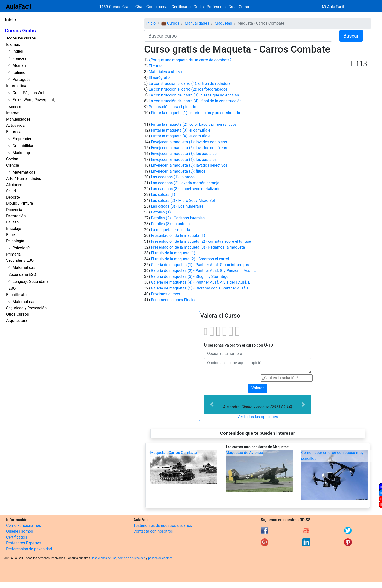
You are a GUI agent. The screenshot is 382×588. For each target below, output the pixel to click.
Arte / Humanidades (24, 178)
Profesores (216, 7)
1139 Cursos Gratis (116, 7)
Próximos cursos (165, 294)
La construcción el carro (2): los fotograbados (188, 89)
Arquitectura (17, 321)
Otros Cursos (17, 314)
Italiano (19, 72)
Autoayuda (15, 125)
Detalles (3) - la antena (170, 224)
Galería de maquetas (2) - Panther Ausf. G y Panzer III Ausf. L (203, 271)
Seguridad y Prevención (26, 308)
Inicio (10, 20)
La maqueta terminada (170, 230)
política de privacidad (131, 558)
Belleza (12, 222)
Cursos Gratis (20, 31)
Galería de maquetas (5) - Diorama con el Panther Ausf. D (200, 288)
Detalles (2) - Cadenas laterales (178, 218)
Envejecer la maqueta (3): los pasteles (184, 154)
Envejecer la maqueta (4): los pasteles (184, 159)
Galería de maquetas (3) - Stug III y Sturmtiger (190, 276)
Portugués (21, 80)
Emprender (22, 139)
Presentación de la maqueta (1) (178, 236)
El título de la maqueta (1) (173, 253)
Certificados (17, 537)
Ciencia (13, 165)
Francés (19, 58)
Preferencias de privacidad (29, 549)
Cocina (12, 159)
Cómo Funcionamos (24, 525)
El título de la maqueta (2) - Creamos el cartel (190, 259)
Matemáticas (24, 172)
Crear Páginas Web (29, 93)
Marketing (21, 153)
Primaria (13, 254)
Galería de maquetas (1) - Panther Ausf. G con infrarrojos (200, 265)
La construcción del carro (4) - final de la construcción (195, 101)
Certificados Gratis (188, 7)
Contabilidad (23, 146)
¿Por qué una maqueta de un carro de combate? (190, 60)
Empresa (14, 132)
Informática (16, 86)
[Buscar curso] (238, 36)
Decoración (16, 216)
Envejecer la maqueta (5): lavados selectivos (189, 165)
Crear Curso (239, 7)
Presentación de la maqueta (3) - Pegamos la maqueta (198, 247)
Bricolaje (14, 228)
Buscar (351, 36)
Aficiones (14, 185)
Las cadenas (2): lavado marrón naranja (185, 183)
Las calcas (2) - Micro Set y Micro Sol (183, 200)
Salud (11, 191)
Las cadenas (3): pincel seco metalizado (186, 189)
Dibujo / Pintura (19, 203)
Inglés (18, 51)
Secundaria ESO (20, 260)
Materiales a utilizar (166, 72)
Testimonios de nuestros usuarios (163, 525)
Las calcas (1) (163, 195)
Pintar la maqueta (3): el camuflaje (181, 130)
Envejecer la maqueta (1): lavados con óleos (189, 142)
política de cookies (160, 558)
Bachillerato (16, 295)
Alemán (19, 65)
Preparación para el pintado (172, 107)
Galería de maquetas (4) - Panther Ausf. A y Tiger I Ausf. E (201, 282)
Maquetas (223, 23)
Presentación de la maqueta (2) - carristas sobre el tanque (201, 241)
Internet (13, 113)
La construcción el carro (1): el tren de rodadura (190, 83)
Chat (139, 7)
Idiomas (13, 44)
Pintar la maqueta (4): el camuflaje (181, 136)
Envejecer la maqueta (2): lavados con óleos (189, 148)
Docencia (14, 210)
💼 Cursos (170, 23)
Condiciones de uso (104, 558)
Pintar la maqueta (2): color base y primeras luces (194, 124)
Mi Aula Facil (333, 7)
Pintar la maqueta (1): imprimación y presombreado (195, 113)
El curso (156, 66)
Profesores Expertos (24, 543)
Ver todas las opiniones (258, 417)
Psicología (15, 241)
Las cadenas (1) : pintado (173, 177)
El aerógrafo (159, 78)
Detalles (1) (161, 212)
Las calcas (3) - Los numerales (177, 206)
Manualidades (18, 119)
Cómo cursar (158, 7)
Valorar (258, 388)
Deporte (13, 197)
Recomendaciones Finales (174, 300)
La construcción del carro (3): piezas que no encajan (194, 95)
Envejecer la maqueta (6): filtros (178, 171)
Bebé (10, 235)
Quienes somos (20, 531)
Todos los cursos (21, 38)
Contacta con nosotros (153, 531)
